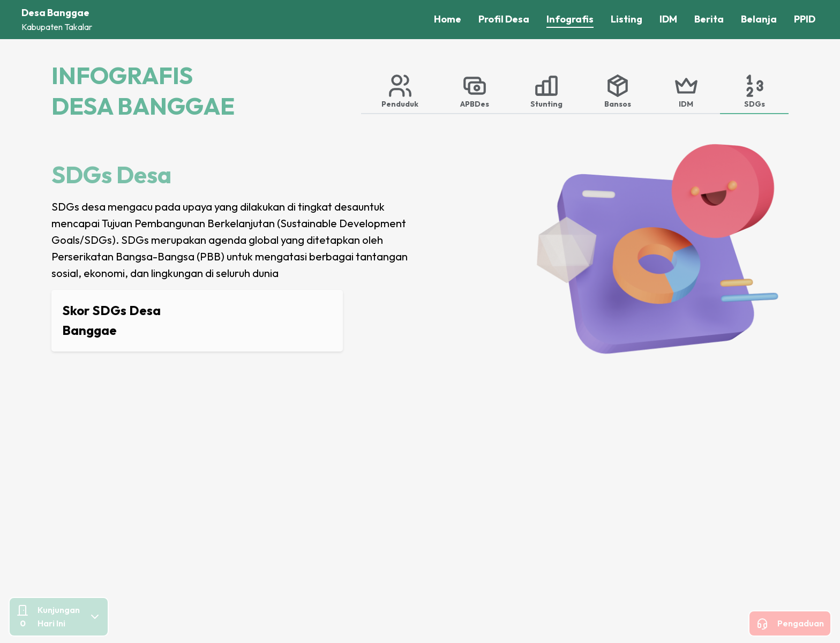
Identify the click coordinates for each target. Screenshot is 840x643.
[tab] (400, 91)
